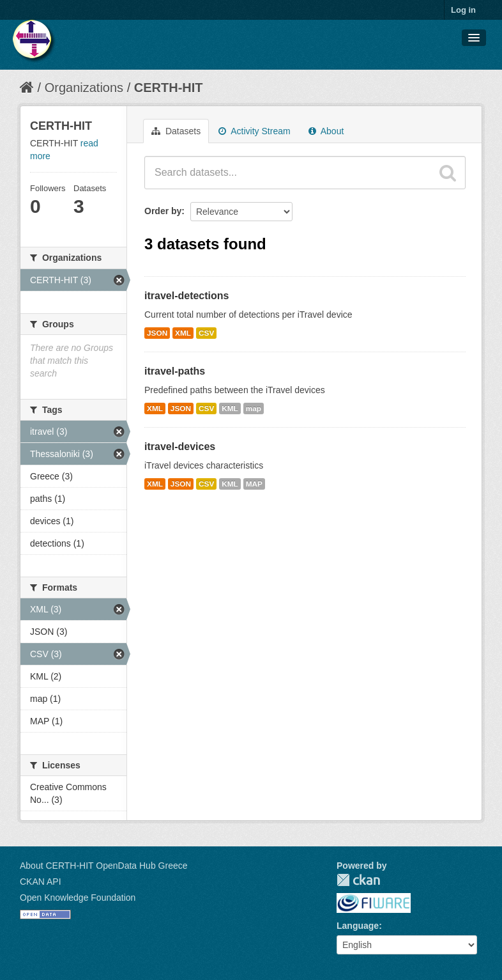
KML (230, 408)
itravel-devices (180, 447)
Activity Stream (254, 131)
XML (183, 333)
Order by (163, 211)
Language (358, 926)
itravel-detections (186, 296)
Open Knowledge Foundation (78, 898)
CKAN (358, 880)
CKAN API (41, 882)
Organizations (84, 88)
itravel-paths (175, 371)
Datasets (176, 131)
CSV (206, 333)
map (254, 408)
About (326, 131)
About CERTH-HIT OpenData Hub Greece (104, 866)
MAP (254, 484)
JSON (157, 333)
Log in (463, 10)
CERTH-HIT (169, 88)
